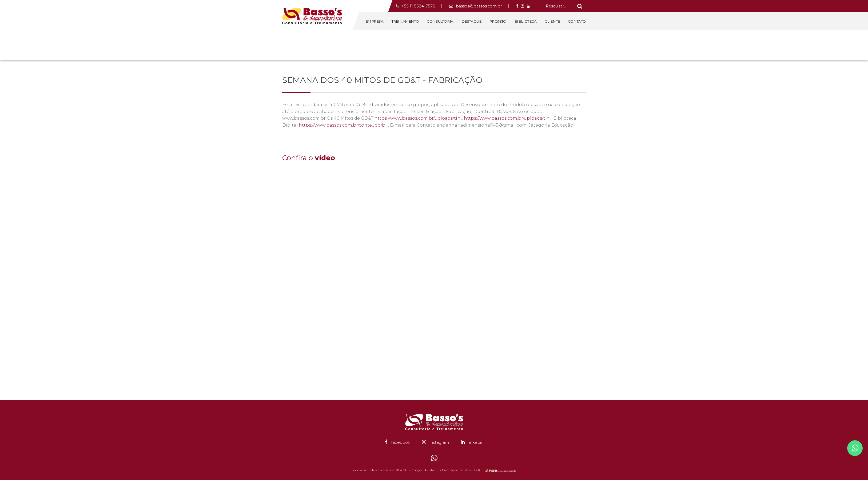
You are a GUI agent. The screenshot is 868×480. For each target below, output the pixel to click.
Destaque (471, 21)
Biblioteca (525, 21)
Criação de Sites (423, 470)
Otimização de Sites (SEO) (460, 470)
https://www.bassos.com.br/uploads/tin (417, 118)
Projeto (498, 21)
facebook (397, 442)
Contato (577, 21)
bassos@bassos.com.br (476, 6)
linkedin (472, 442)
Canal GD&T (576, 45)
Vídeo (559, 45)
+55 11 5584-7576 (415, 6)
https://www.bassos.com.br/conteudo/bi (343, 125)
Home (528, 45)
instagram (435, 442)
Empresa (375, 21)
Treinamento (405, 21)
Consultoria (440, 21)
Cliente (552, 21)
